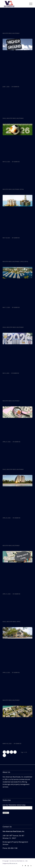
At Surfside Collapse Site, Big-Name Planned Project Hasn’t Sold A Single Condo (17, 458)
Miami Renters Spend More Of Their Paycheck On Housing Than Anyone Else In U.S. (17, 390)
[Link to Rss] (31, 866)
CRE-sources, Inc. (13, 863)
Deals (4, 118)
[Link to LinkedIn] (28, 866)
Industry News (7, 33)
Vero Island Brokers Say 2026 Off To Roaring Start (17, 320)
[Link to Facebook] (23, 866)
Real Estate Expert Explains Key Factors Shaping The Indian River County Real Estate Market (17, 689)
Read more (7, 82)
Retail (22, 189)
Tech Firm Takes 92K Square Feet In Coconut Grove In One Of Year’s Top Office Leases (17, 610)
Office (22, 261)
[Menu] (30, 4)
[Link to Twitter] (25, 866)
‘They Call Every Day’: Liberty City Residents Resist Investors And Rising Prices (17, 22)
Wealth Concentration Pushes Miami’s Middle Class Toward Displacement (17, 178)
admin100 (16, 87)
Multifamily (16, 33)
